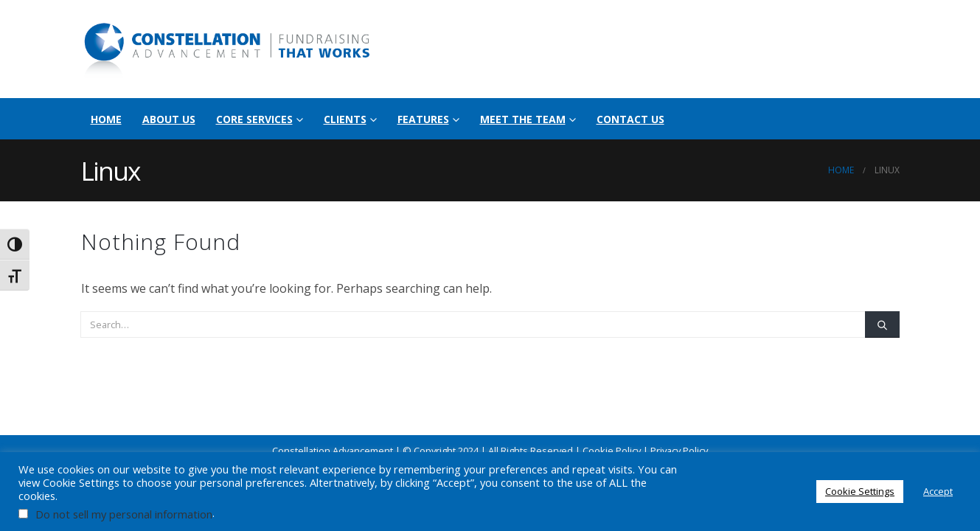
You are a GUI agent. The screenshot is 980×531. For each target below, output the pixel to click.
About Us (169, 119)
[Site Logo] (229, 49)
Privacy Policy (679, 451)
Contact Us (630, 119)
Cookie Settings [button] (860, 491)
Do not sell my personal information (124, 514)
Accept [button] (938, 491)
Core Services (254, 119)
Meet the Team (523, 119)
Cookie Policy (612, 451)
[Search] (882, 324)
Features (423, 119)
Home (106, 119)
